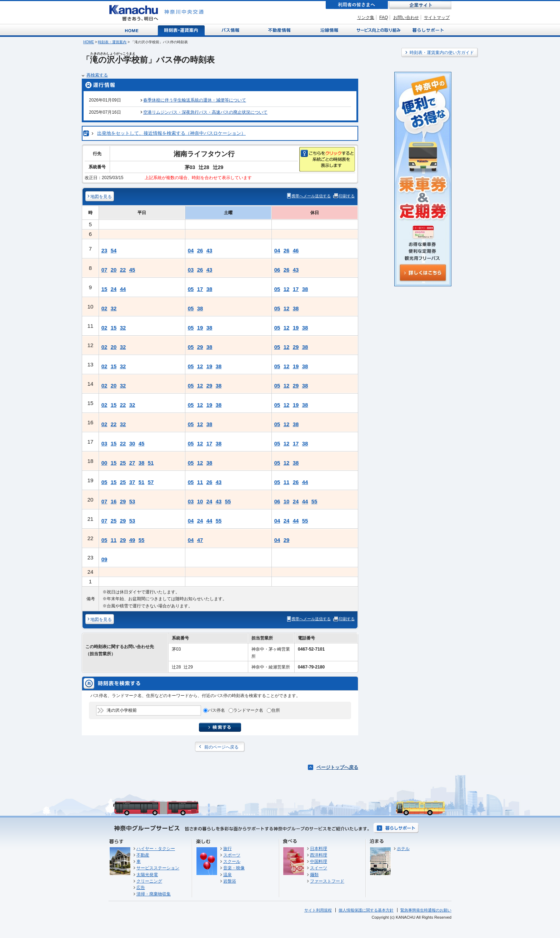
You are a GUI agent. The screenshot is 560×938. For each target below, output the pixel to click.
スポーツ (232, 855)
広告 (141, 888)
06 (277, 270)
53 (132, 501)
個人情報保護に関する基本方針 (366, 910)
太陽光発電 (147, 875)
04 (191, 250)
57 (151, 482)
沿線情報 (329, 30)
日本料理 (319, 849)
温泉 (227, 875)
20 (114, 270)
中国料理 (319, 862)
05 (191, 289)
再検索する (97, 75)
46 (296, 250)
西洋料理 (319, 855)
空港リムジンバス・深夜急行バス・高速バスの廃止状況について (205, 112)
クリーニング (149, 881)
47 (200, 540)
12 (287, 289)
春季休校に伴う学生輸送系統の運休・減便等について (195, 100)
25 (123, 463)
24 (114, 289)
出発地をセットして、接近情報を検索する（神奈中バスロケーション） (171, 133)
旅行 (227, 849)
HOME (89, 42)
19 (200, 328)
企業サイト (420, 5)
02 (104, 308)
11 (200, 482)
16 (114, 501)
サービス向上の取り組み (378, 30)
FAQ (384, 18)
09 (104, 559)
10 (200, 501)
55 (228, 501)
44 (123, 289)
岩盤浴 (230, 881)
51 (151, 463)
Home (133, 30)
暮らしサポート (427, 30)
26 (200, 250)
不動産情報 (280, 30)
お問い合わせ (406, 18)
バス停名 (216, 710)
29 (200, 347)
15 (104, 289)
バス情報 (231, 30)
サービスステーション (158, 868)
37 (132, 482)
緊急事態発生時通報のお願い (426, 910)
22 (123, 270)
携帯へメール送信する (311, 196)
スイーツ (319, 868)
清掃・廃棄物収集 (154, 894)
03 (191, 270)
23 (104, 250)
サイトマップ (437, 18)
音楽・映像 (234, 868)
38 (209, 289)
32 (114, 308)
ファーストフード (327, 881)
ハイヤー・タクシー (156, 849)
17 (200, 289)
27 (132, 463)
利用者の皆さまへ (357, 5)
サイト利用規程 (318, 910)
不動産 (143, 855)
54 (114, 250)
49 (132, 540)
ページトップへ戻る (337, 767)
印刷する (347, 196)
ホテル (403, 849)
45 (132, 270)
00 (104, 463)
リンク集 (366, 18)
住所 (276, 710)
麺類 (314, 875)
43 (209, 250)
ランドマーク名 (248, 710)
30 (132, 443)
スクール (232, 862)
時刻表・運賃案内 (182, 30)
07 (104, 270)
